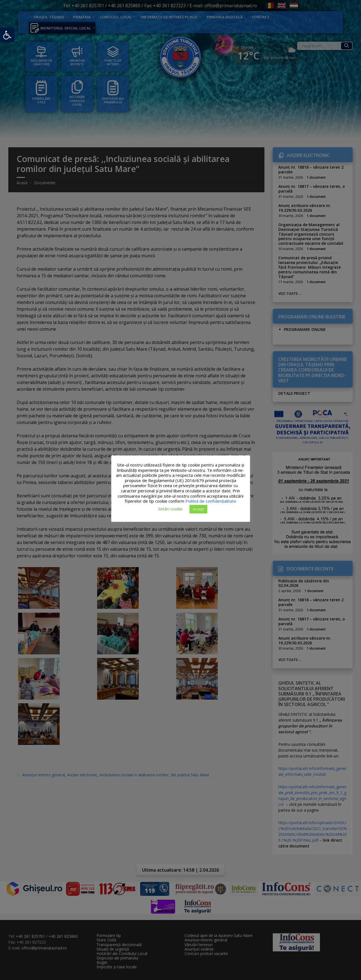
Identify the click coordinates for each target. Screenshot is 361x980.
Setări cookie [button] (170, 509)
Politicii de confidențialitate (211, 501)
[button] (7, 35)
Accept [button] (198, 509)
